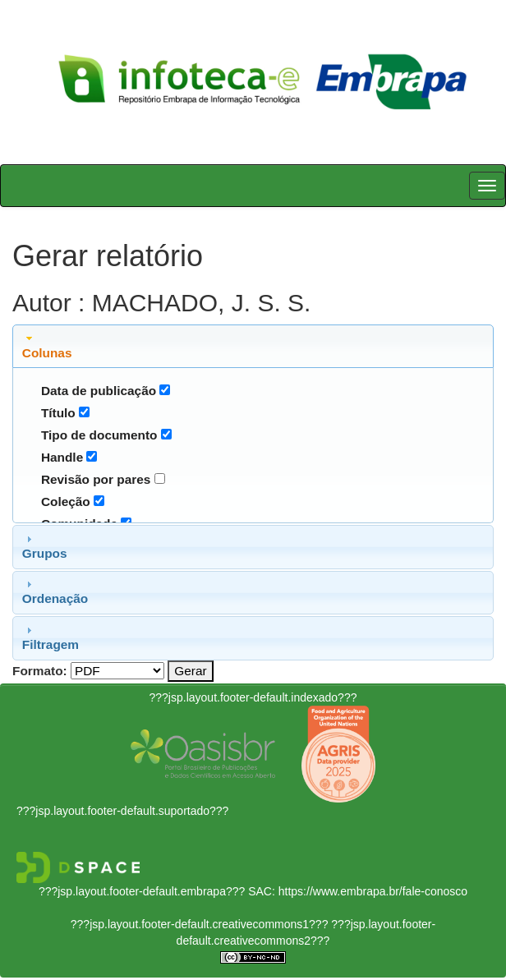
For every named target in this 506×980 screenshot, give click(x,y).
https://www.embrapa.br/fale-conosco (373, 891)
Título (58, 413)
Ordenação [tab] (55, 591)
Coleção (66, 502)
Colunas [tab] (47, 346)
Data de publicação (99, 391)
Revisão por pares (96, 479)
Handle (62, 457)
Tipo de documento (99, 435)
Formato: (40, 671)
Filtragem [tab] (51, 637)
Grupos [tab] (45, 546)
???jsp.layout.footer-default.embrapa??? (142, 891)
